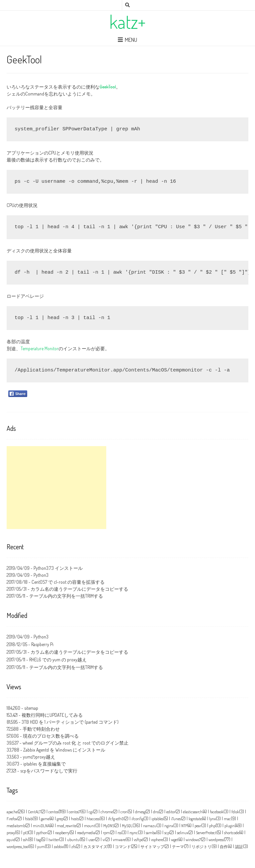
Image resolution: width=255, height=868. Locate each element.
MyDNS (109, 826)
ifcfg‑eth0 (116, 819)
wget (175, 840)
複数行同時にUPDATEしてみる (52, 715)
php (212, 826)
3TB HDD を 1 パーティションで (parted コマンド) (70, 722)
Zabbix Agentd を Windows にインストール (64, 750)
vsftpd (139, 840)
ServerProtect (206, 833)
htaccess (93, 819)
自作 (224, 847)
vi (104, 840)
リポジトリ (202, 847)
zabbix (59, 847)
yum (41, 847)
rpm (106, 833)
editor (171, 812)
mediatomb (16, 826)
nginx (169, 826)
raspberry (62, 833)
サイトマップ (152, 847)
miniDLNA (41, 826)
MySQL (127, 826)
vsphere (157, 840)
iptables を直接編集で (44, 764)
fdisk (235, 812)
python (42, 833)
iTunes (176, 819)
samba (151, 833)
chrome (107, 812)
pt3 (26, 833)
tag (39, 840)
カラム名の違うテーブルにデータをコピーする (79, 589)
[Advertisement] (56, 488)
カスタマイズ (95, 847)
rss (120, 833)
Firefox (12, 819)
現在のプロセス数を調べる (51, 736)
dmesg (140, 812)
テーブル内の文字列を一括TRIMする (66, 596)
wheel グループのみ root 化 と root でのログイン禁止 (76, 743)
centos (53, 812)
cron (124, 812)
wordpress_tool (18, 847)
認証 (239, 847)
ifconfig (137, 819)
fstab (29, 819)
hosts (75, 819)
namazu (150, 826)
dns (156, 812)
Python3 (41, 575)
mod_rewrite (67, 826)
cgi (91, 812)
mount (90, 826)
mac (227, 819)
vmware (119, 840)
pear (198, 826)
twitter (54, 840)
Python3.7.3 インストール (58, 568)
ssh (25, 840)
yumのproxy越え (39, 757)
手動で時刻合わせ (41, 729)
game (45, 819)
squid (11, 840)
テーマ (178, 847)
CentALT (34, 812)
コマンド (123, 847)
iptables (157, 819)
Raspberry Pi (42, 644)
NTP (184, 826)
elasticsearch (193, 812)
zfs (74, 847)
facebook (217, 812)
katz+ (127, 22)
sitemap (31, 708)
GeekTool (108, 87)
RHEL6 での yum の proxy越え (58, 660)
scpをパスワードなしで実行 (49, 771)
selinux (183, 833)
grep (60, 819)
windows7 (193, 840)
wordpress (216, 840)
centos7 (75, 812)
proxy (11, 833)
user (92, 840)
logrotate (195, 819)
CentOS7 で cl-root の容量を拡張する (68, 582)
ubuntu (73, 840)
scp (167, 833)
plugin (230, 826)
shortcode (232, 833)
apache (12, 812)
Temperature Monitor (40, 348)
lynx (212, 819)
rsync (134, 833)
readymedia (86, 833)
